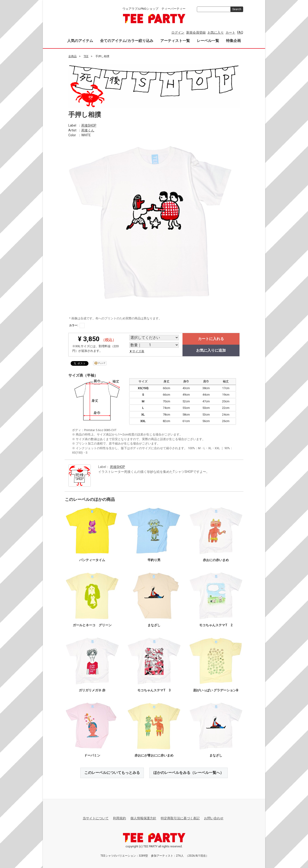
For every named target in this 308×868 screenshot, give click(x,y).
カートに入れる (211, 339)
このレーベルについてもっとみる (112, 773)
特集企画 (233, 41)
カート (230, 32)
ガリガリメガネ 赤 (92, 690)
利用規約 (119, 818)
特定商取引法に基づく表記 (180, 818)
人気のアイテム (80, 41)
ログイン (178, 32)
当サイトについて (96, 818)
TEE (86, 56)
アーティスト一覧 (175, 41)
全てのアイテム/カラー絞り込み (127, 41)
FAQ (240, 32)
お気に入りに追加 (211, 350)
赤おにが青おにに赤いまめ (154, 755)
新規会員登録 (196, 32)
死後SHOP (89, 125)
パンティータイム (92, 560)
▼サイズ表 (137, 351)
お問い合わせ (214, 818)
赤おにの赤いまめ (216, 560)
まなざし (154, 625)
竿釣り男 (154, 560)
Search (237, 9)
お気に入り (216, 32)
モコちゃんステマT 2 (216, 625)
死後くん (88, 130)
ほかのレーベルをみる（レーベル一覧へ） (189, 773)
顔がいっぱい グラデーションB (216, 690)
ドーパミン (92, 755)
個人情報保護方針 (143, 818)
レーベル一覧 (208, 41)
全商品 (72, 56)
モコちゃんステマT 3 (154, 690)
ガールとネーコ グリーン (92, 625)
